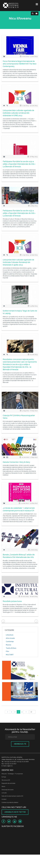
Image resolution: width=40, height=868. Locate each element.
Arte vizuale (10, 638)
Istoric (3, 786)
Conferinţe (10, 642)
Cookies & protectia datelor (10, 802)
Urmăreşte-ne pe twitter (15, 812)
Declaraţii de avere (8, 790)
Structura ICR (6, 780)
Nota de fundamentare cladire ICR (12, 796)
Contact (4, 799)
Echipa (4, 777)
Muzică (8, 645)
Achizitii (4, 793)
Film (7, 651)
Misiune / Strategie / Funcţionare (12, 774)
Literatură (10, 635)
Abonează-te (20, 744)
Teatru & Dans (11, 648)
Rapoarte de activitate (8, 783)
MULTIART (10, 655)
